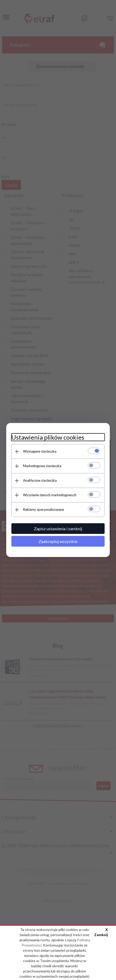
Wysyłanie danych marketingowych (50, 495)
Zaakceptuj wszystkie (58, 541)
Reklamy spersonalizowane (44, 509)
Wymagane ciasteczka (40, 451)
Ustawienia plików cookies (48, 437)
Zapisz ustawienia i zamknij (58, 529)
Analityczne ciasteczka (40, 480)
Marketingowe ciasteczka (42, 466)
